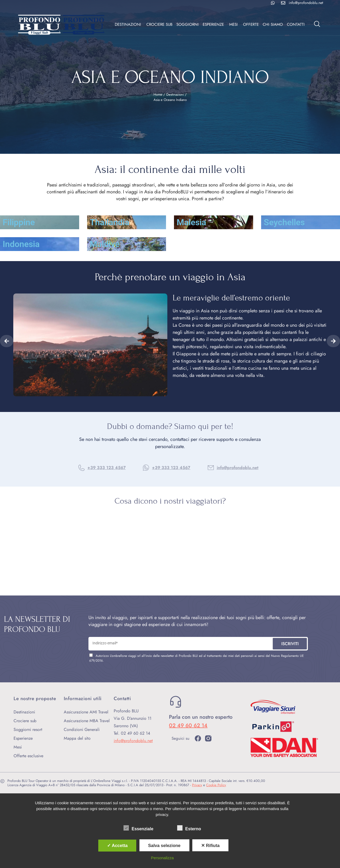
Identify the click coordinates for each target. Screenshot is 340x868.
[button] (7, 341)
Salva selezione (164, 845)
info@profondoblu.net (238, 468)
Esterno (189, 828)
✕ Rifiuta (210, 845)
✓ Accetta (117, 845)
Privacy (197, 785)
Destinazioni (175, 94)
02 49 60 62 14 (188, 726)
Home (158, 94)
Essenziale (138, 828)
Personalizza (162, 858)
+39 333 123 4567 (107, 468)
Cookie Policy (216, 785)
